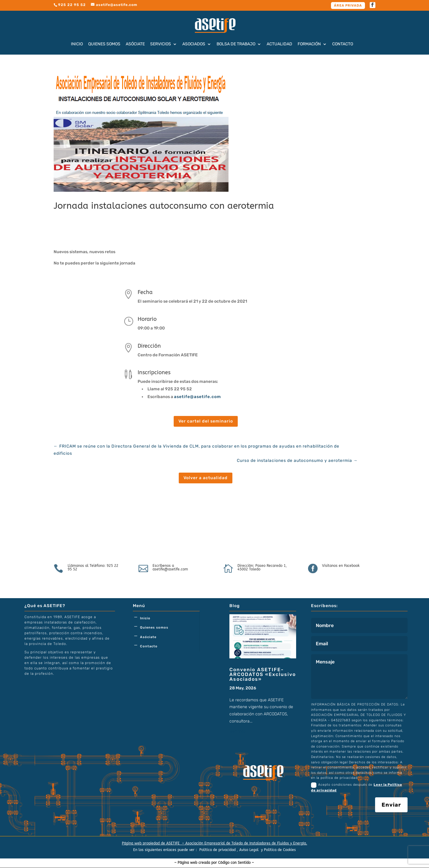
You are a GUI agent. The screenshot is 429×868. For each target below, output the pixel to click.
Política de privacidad (217, 850)
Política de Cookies (280, 850)
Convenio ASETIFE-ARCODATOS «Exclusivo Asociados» (263, 674)
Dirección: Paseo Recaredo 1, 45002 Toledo (262, 567)
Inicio (77, 44)
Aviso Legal (250, 850)
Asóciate (135, 44)
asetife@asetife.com (198, 397)
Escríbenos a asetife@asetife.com (170, 567)
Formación (309, 44)
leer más (238, 731)
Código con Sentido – (237, 863)
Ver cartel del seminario (206, 421)
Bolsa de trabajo (236, 44)
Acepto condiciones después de (356, 787)
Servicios (161, 44)
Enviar (391, 805)
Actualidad (279, 44)
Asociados (194, 44)
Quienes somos (104, 44)
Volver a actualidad (206, 478)
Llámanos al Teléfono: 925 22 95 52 (93, 567)
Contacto (343, 44)
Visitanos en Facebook (341, 566)
